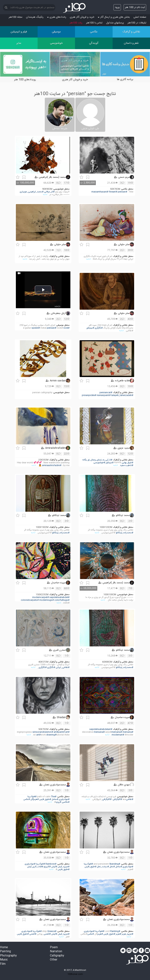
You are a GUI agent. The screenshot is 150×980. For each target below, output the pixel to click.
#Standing (115, 864)
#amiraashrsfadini (52, 465)
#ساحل (55, 799)
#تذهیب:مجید (127, 465)
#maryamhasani (100, 192)
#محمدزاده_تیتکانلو (125, 533)
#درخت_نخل (103, 867)
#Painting (115, 931)
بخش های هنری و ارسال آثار (114, 17)
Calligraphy (57, 956)
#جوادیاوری (64, 799)
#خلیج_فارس (45, 799)
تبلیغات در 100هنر (137, 23)
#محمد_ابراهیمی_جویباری (32, 192)
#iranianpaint (104, 395)
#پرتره (58, 802)
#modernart (118, 735)
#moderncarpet (41, 597)
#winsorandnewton (43, 732)
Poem (54, 948)
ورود (117, 7)
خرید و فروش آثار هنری (82, 17)
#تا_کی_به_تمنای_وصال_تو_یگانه (97, 460)
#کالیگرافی (117, 799)
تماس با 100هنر (94, 23)
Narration (56, 952)
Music (4, 960)
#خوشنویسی (99, 463)
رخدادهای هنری (57, 17)
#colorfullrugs (62, 600)
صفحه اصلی (140, 17)
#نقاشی (130, 799)
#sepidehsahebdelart (101, 729)
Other (54, 960)
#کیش (54, 867)
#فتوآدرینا (32, 797)
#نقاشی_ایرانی (63, 667)
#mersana (128, 732)
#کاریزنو (47, 867)
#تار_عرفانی (49, 192)
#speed (36, 328)
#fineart (113, 192)
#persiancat (106, 393)
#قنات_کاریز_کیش (35, 867)
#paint (61, 732)
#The (54, 797)
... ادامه (46, 195)
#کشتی (47, 934)
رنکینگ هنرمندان (35, 17)
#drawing (51, 735)
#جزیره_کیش (64, 867)
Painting (5, 952)
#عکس (27, 799)
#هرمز (118, 934)
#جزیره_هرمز (128, 934)
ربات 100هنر (76, 23)
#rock (66, 328)
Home (4, 948)
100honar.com (75, 974)
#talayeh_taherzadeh (122, 395)
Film (3, 964)
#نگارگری (99, 328)
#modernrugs (47, 600)
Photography (8, 956)
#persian (122, 192)
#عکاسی (66, 802)
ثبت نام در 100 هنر (135, 7)
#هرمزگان (35, 799)
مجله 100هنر (15, 17)
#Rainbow (51, 864)
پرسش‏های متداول (115, 23)
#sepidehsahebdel (59, 597)
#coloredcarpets (30, 600)
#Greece (52, 931)
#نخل (112, 867)
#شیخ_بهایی (127, 463)
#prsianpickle (89, 395)
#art (67, 732)
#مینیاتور (90, 328)
